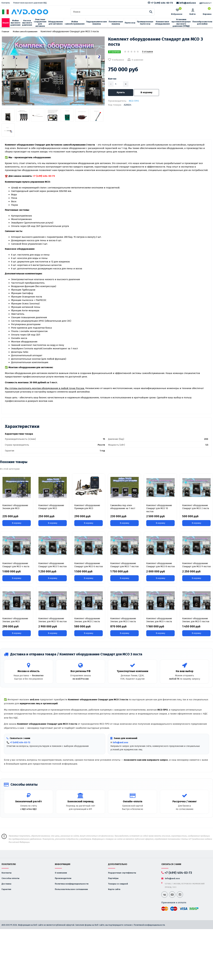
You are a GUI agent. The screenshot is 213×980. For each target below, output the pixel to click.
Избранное (177, 12)
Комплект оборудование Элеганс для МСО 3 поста (123, 620)
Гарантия (6, 889)
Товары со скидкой (118, 884)
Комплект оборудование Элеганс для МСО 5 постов (196, 620)
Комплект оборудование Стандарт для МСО (51, 507)
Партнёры (113, 878)
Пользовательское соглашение (71, 889)
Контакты (6, 3)
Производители (63, 878)
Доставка (6, 884)
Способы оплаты (10, 878)
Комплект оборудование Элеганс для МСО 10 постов (52, 620)
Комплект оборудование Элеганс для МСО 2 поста (87, 620)
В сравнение (135, 60)
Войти (193, 12)
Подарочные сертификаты (122, 873)
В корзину (146, 92)
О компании (61, 873)
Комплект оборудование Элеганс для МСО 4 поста (159, 620)
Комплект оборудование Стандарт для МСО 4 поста (16, 565)
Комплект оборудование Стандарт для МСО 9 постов (196, 565)
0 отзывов (147, 52)
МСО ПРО (134, 101)
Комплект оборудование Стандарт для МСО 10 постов (159, 508)
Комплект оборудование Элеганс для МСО (15, 620)
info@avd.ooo (186, 3)
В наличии (114, 52)
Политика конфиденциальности (72, 884)
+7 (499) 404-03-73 (160, 3)
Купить (121, 92)
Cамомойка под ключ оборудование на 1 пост (123, 507)
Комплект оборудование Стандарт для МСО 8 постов (160, 565)
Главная (5, 32)
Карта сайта (114, 889)
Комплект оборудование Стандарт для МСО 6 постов (89, 565)
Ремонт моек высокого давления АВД (30, 3)
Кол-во (112, 79)
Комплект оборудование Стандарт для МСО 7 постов (124, 565)
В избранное (116, 60)
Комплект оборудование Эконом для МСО (15, 507)
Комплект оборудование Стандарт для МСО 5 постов (52, 565)
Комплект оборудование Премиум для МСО (87, 507)
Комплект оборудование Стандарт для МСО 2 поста (196, 507)
